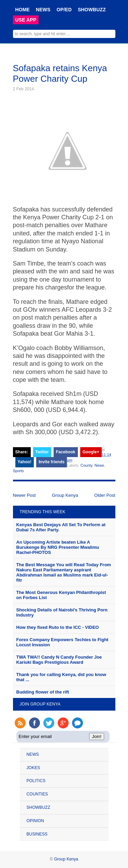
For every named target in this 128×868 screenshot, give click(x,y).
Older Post (105, 495)
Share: (22, 452)
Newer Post (24, 495)
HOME (23, 10)
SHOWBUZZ (92, 10)
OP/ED (64, 10)
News (99, 465)
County (87, 465)
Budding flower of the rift (43, 692)
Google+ (91, 452)
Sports (18, 471)
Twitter (42, 452)
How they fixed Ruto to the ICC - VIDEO (58, 627)
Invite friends (52, 462)
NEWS (43, 10)
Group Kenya (65, 495)
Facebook (66, 452)
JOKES (33, 768)
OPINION (35, 821)
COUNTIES (37, 794)
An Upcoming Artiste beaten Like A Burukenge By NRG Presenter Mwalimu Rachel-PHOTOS (58, 547)
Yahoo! (25, 462)
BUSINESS (37, 834)
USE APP (26, 20)
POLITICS (36, 781)
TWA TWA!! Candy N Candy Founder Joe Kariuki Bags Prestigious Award (59, 660)
